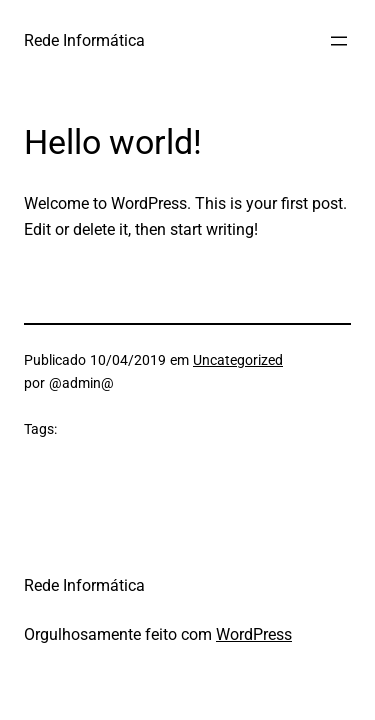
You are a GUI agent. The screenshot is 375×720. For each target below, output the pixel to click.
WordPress (254, 634)
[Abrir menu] (339, 41)
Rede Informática (84, 40)
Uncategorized (238, 360)
